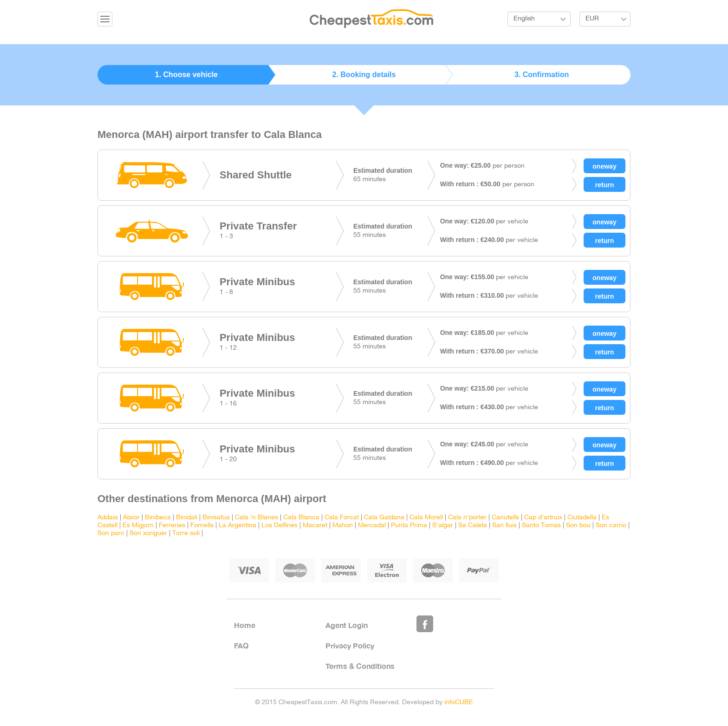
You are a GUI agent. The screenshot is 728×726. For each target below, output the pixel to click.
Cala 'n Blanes (257, 518)
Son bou (578, 526)
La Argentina (237, 526)
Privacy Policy (350, 645)
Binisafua (216, 518)
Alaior (131, 518)
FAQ (241, 645)
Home (245, 625)
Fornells (202, 526)
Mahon (343, 526)
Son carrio (611, 526)
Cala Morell (426, 518)
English (524, 19)
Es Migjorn (138, 526)
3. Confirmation (542, 75)
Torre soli (186, 533)
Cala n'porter (467, 518)
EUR (592, 19)
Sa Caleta (473, 526)
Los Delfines (279, 526)
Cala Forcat (342, 518)
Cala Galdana (384, 518)
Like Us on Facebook (425, 624)
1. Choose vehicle (186, 75)
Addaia (108, 518)
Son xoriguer (148, 533)
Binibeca (158, 518)
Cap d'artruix (543, 518)
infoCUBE (459, 703)
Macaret (315, 526)
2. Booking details (364, 75)
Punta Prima (409, 526)
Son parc (111, 533)
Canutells (505, 518)
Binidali (187, 518)
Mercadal (372, 526)
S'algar (443, 526)
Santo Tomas (541, 526)
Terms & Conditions (360, 666)
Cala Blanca (301, 518)
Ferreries (172, 526)
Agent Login (347, 625)
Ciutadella (582, 518)
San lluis (504, 526)
